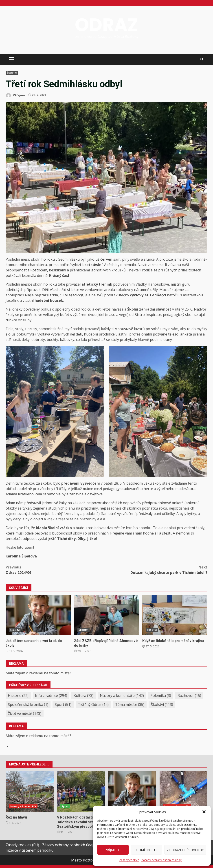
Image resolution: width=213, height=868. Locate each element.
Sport (65, 806)
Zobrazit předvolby (185, 850)
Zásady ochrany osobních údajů (162, 860)
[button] (204, 812)
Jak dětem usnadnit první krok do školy (38, 615)
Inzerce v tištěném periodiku (30, 850)
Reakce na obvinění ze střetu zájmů (184, 792)
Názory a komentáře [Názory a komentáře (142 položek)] (122, 696)
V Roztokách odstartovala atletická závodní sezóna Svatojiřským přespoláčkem (81, 792)
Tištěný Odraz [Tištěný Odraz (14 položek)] (93, 705)
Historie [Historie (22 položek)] (18, 696)
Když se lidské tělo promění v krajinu (175, 615)
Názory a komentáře (23, 806)
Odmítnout (146, 850)
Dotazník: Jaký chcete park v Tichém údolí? (157, 570)
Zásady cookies (129, 860)
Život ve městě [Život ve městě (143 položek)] (25, 714)
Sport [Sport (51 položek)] (63, 705)
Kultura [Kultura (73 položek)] (83, 696)
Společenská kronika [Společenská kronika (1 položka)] (28, 705)
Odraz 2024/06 (56, 570)
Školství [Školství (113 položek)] (162, 705)
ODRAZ (106, 25)
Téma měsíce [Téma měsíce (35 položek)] (130, 705)
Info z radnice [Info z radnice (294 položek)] (51, 696)
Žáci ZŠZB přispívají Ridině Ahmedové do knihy (107, 615)
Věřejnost (16, 95)
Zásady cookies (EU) (22, 845)
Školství (12, 73)
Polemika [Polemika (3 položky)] (161, 696)
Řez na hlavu (30, 792)
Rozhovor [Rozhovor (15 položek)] (189, 696)
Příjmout (113, 850)
